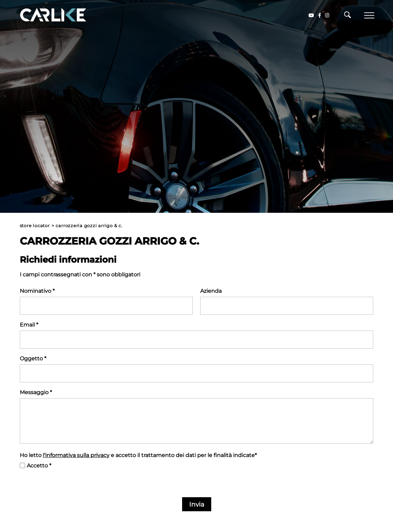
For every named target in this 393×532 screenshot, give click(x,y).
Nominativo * (37, 291)
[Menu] (369, 15)
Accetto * (39, 466)
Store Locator (35, 226)
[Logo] (44, 15)
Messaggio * (36, 392)
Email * (29, 325)
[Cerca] (347, 16)
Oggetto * (33, 359)
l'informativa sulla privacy (76, 455)
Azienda (211, 291)
